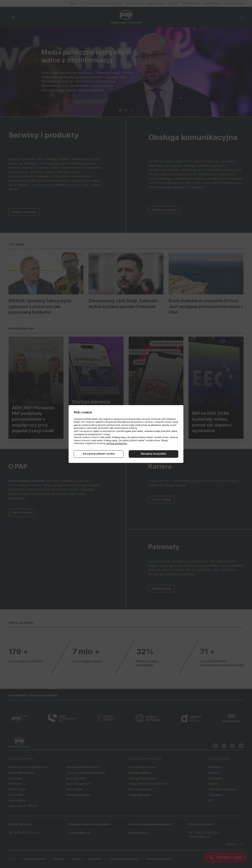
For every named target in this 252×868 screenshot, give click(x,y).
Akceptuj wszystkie (153, 454)
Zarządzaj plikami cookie (99, 454)
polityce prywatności (117, 443)
